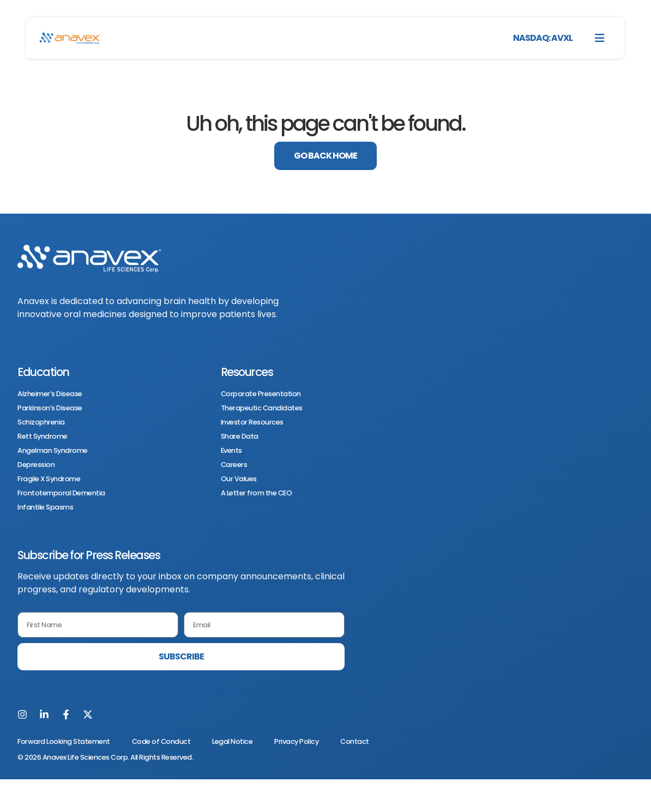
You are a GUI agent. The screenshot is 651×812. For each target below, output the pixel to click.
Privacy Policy (296, 741)
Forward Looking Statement (64, 741)
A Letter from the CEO (257, 493)
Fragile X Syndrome (49, 479)
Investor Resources (252, 422)
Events (231, 451)
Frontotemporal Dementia (61, 493)
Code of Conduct (161, 741)
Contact (355, 741)
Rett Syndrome (43, 437)
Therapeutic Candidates (262, 408)
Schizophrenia (41, 422)
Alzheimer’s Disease (50, 394)
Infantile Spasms (45, 507)
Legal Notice (232, 741)
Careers (234, 465)
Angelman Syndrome (53, 451)
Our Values (239, 479)
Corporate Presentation (261, 394)
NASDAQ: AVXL (543, 38)
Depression (36, 465)
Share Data (240, 437)
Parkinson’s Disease (50, 408)
